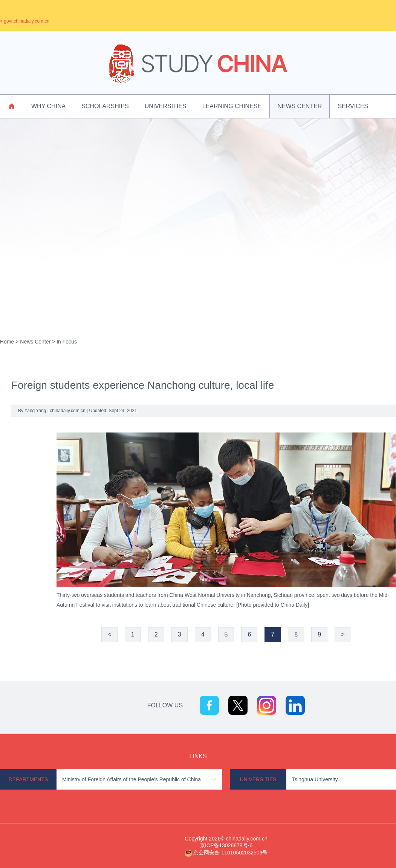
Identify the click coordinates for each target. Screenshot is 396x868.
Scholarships (105, 106)
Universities (166, 106)
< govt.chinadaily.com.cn (25, 21)
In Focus (67, 342)
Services (353, 106)
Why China (48, 106)
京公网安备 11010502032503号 (230, 853)
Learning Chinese (232, 106)
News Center (300, 106)
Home (7, 342)
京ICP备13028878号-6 (226, 845)
